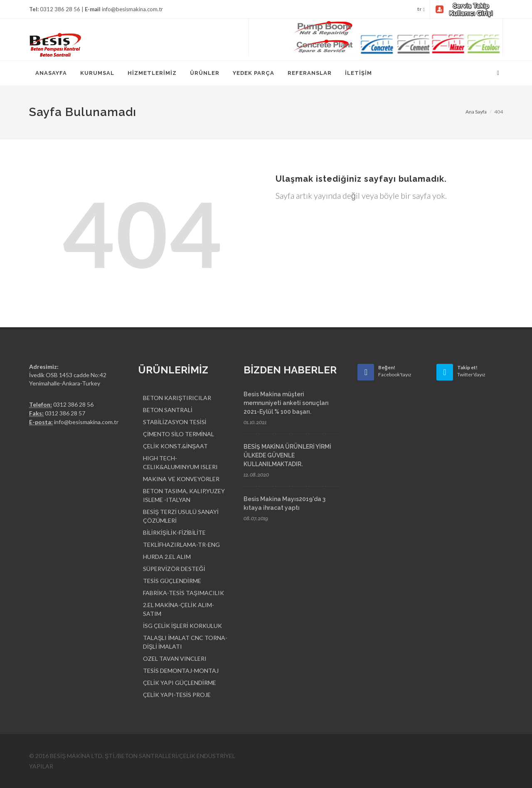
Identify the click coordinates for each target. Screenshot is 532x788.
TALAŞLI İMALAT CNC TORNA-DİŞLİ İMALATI (185, 642)
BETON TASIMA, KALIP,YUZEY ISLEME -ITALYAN (184, 495)
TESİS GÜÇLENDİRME (172, 581)
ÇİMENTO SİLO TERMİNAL (179, 434)
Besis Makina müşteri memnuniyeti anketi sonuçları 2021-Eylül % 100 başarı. (286, 403)
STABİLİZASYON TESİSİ (175, 422)
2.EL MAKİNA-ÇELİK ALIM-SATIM (179, 609)
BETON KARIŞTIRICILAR (177, 398)
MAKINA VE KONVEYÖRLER (181, 479)
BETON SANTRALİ (168, 410)
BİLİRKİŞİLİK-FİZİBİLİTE (174, 532)
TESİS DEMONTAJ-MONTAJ (181, 671)
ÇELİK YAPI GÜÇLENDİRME (180, 683)
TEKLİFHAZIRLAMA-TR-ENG (181, 545)
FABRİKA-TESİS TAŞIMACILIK (183, 593)
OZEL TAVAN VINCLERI (175, 658)
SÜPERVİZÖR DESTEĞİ (174, 569)
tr (421, 9)
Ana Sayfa (476, 112)
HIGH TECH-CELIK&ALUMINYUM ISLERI (180, 462)
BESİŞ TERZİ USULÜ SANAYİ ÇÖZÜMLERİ (181, 516)
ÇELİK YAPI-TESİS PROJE (177, 695)
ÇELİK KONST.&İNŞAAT (175, 446)
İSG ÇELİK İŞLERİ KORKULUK (182, 626)
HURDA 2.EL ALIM (167, 557)
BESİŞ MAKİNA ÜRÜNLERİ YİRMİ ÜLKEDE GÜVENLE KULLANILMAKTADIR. (287, 455)
